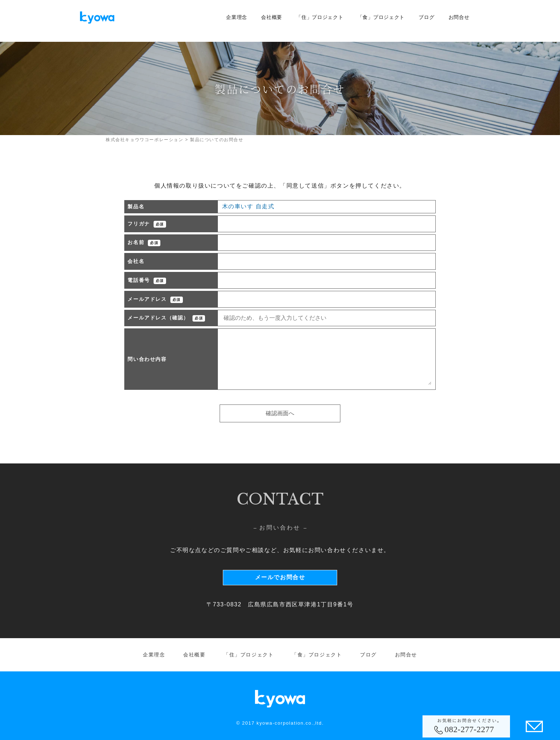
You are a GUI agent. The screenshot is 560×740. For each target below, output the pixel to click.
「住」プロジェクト (320, 17)
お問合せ (459, 17)
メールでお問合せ (280, 577)
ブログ (426, 17)
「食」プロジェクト (381, 17)
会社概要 (272, 17)
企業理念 (237, 17)
